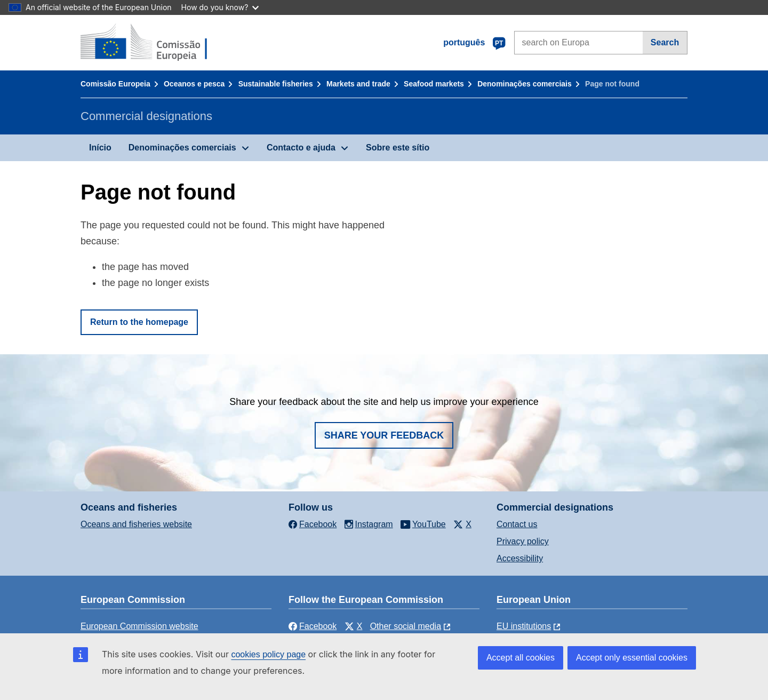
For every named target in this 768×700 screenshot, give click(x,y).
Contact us (517, 524)
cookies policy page (268, 654)
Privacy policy (523, 541)
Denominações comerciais (525, 84)
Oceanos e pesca (194, 84)
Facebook (313, 626)
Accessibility (520, 558)
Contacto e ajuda (301, 148)
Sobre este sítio (398, 148)
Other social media (406, 626)
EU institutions (524, 626)
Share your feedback (384, 435)
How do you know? (220, 7)
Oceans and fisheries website (136, 524)
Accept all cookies (521, 658)
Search (665, 42)
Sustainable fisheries (276, 84)
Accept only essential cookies (632, 658)
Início (100, 148)
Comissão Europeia (115, 84)
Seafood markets (434, 84)
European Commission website (139, 626)
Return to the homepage (139, 322)
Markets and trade (358, 84)
